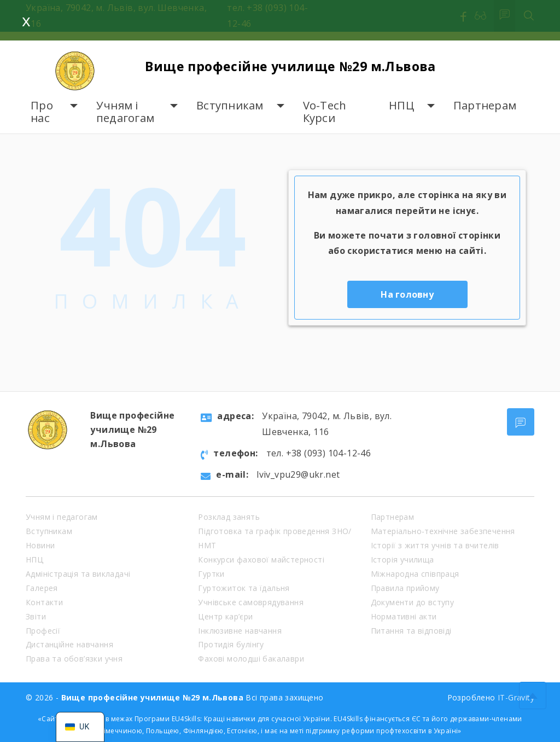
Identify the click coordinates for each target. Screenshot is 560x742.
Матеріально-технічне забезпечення (443, 531)
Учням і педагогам (125, 112)
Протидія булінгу (231, 644)
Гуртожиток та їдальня (244, 588)
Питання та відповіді (411, 631)
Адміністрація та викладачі (78, 574)
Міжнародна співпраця (415, 574)
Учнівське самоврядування (251, 602)
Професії (43, 631)
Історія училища (402, 560)
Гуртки (211, 574)
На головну (407, 294)
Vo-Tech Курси (325, 112)
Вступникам (230, 105)
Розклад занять (229, 517)
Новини (40, 545)
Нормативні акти (404, 616)
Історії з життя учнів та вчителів (435, 545)
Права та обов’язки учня (74, 659)
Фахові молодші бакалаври (251, 659)
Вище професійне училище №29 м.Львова (297, 65)
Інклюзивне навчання (240, 631)
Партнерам (485, 105)
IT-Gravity (516, 697)
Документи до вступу (413, 602)
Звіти (36, 616)
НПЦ (401, 105)
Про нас (42, 112)
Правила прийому (405, 588)
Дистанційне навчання (69, 644)
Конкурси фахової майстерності (261, 560)
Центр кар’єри (225, 616)
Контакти (44, 602)
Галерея (42, 588)
